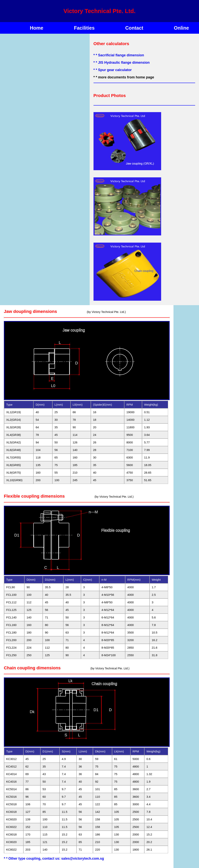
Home (37, 28)
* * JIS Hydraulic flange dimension (122, 63)
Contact (134, 28)
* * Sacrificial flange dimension (119, 55)
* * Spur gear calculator (113, 70)
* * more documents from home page (124, 77)
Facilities (84, 28)
